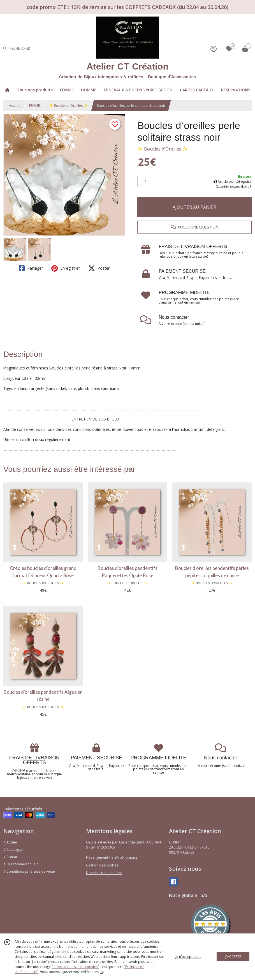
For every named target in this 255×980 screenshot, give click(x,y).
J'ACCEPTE (233, 957)
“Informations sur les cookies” (75, 967)
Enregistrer (66, 268)
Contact (11, 857)
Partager (31, 268)
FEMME (34, 106)
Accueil (15, 106)
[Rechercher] (5, 49)
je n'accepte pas (188, 957)
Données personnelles (104, 873)
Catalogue (13, 850)
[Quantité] (148, 182)
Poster (99, 268)
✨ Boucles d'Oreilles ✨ (68, 106)
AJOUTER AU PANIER (194, 207)
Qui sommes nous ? (20, 864)
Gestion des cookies (102, 865)
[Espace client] (214, 49)
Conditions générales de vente (29, 871)
